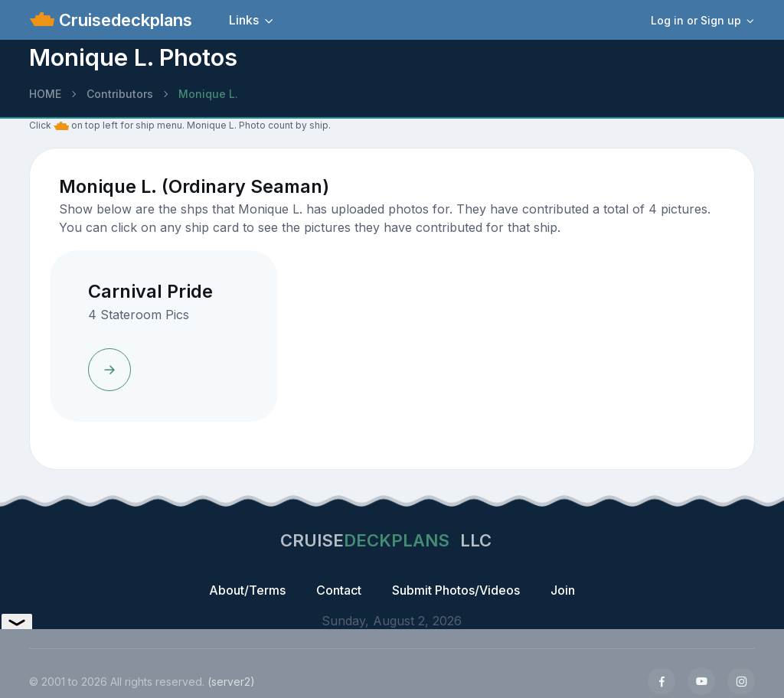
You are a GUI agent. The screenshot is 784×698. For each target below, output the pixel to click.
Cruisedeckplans (123, 20)
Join (563, 590)
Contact (339, 590)
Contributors (120, 94)
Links (244, 20)
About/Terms (247, 590)
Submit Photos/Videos (456, 590)
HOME (45, 94)
